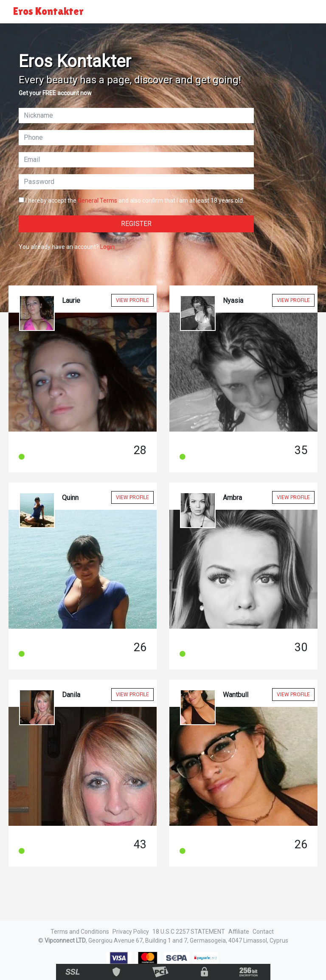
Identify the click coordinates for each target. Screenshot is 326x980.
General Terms (97, 201)
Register (136, 224)
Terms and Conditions (80, 932)
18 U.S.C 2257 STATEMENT (189, 932)
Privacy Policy (131, 932)
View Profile (132, 300)
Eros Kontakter (48, 11)
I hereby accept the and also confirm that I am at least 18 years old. (131, 201)
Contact (263, 932)
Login (107, 247)
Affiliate (239, 932)
